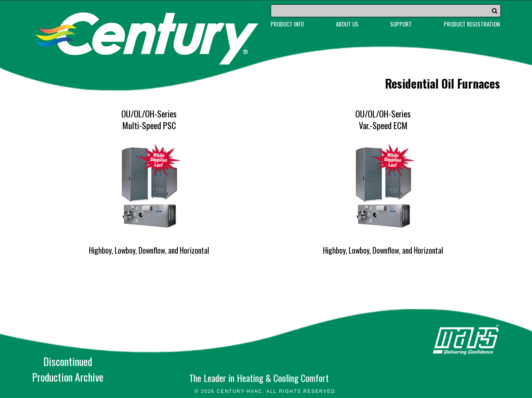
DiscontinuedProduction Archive (68, 369)
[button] (495, 11)
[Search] (386, 11)
